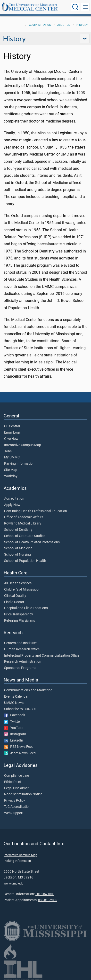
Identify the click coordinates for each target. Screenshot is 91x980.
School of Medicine (18, 548)
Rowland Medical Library (23, 524)
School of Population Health (25, 561)
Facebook (15, 715)
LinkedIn (14, 741)
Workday (11, 476)
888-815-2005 (48, 900)
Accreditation (14, 499)
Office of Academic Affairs (24, 517)
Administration (40, 25)
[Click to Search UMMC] (75, 7)
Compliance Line (17, 776)
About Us (64, 25)
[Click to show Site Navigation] (85, 7)
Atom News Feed (20, 753)
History (82, 25)
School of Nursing (17, 555)
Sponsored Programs (20, 668)
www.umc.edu (13, 883)
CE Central (12, 426)
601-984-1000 (45, 894)
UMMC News (14, 703)
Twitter (12, 722)
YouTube (14, 728)
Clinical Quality (15, 596)
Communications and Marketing (28, 690)
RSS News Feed (19, 747)
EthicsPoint (13, 782)
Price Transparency (19, 614)
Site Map (11, 470)
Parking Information (19, 464)
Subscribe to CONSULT (21, 709)
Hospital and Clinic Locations (26, 608)
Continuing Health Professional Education (36, 511)
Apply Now (12, 505)
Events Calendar (16, 697)
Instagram (15, 734)
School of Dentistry (18, 530)
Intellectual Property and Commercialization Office (42, 656)
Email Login (13, 433)
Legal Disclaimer (16, 788)
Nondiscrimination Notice (23, 794)
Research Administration (23, 662)
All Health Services (18, 583)
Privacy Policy (15, 801)
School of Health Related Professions (32, 542)
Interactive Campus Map (23, 445)
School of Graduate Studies (25, 536)
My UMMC (12, 457)
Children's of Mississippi (22, 590)
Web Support (14, 813)
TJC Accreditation (17, 807)
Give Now (11, 439)
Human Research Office (22, 649)
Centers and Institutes (21, 643)
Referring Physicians (20, 621)
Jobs (8, 451)
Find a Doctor (14, 602)
